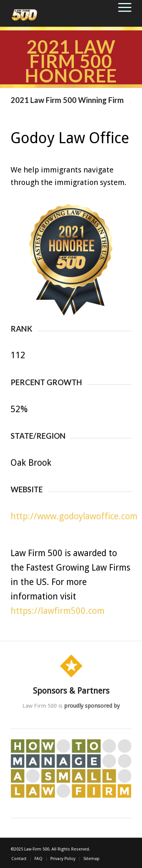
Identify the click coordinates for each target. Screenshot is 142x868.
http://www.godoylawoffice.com (74, 516)
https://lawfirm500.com (58, 611)
